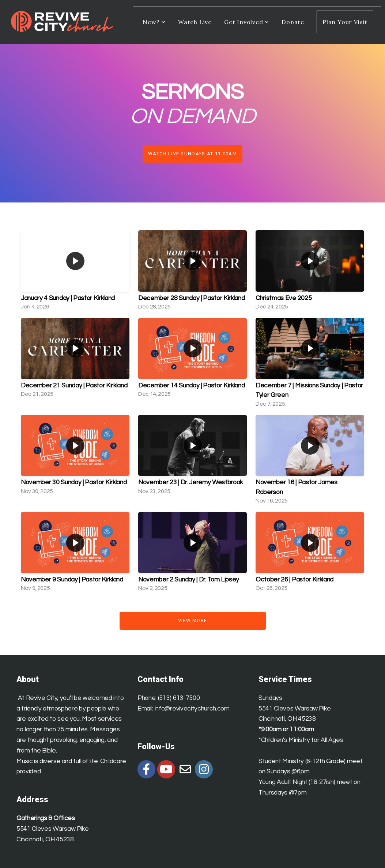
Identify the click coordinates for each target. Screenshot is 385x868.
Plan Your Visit (345, 22)
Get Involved (247, 22)
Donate (293, 22)
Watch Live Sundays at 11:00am (192, 154)
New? (154, 22)
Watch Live (195, 22)
